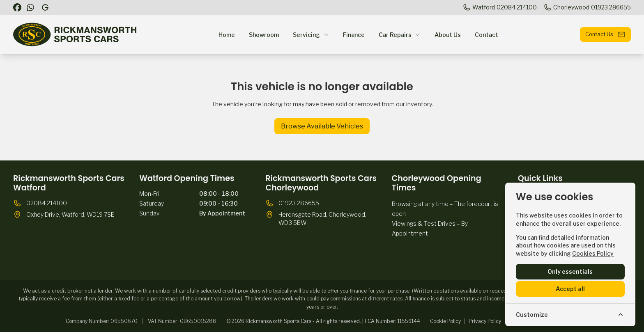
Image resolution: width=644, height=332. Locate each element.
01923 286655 (299, 203)
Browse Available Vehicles (322, 126)
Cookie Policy (445, 321)
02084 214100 (47, 203)
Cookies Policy (593, 253)
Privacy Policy (485, 321)
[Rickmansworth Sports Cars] (46, 7)
